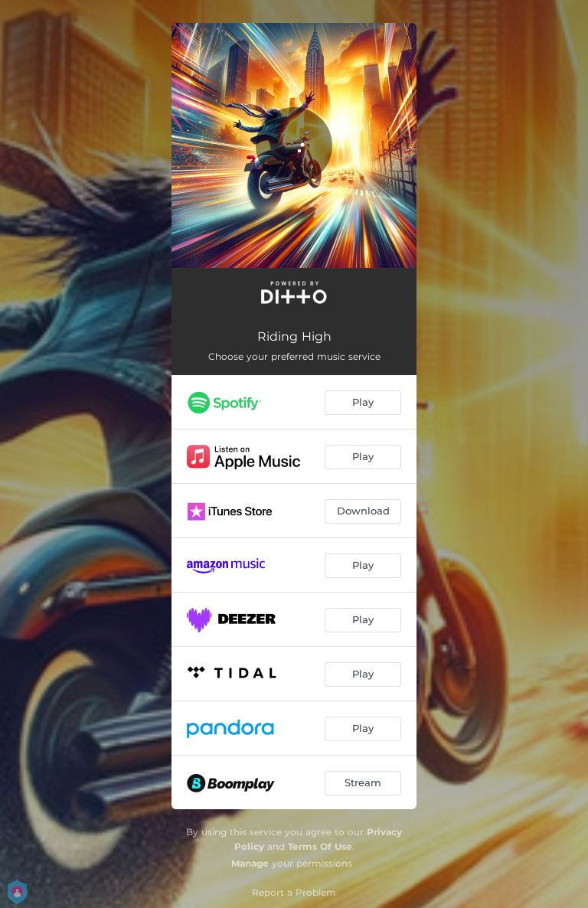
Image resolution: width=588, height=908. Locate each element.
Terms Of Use (320, 846)
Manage (250, 863)
